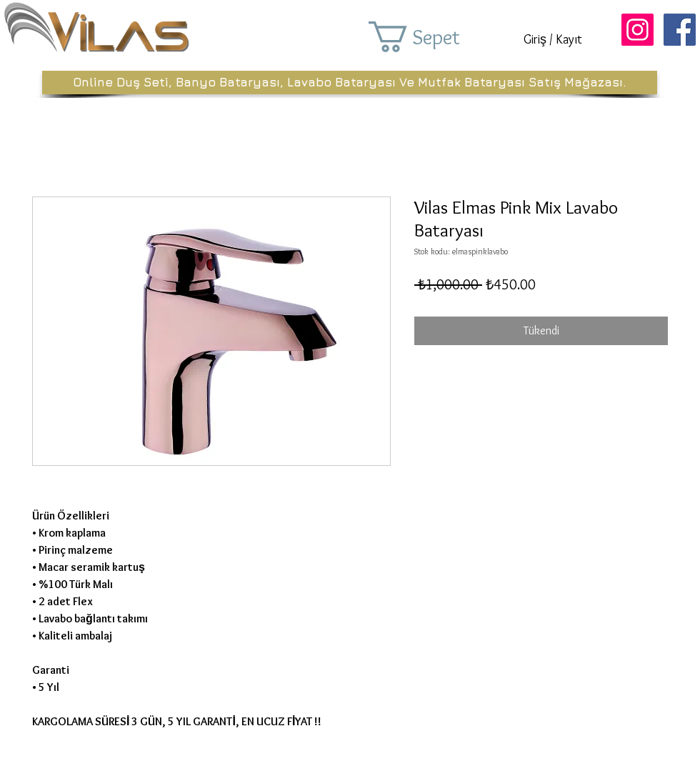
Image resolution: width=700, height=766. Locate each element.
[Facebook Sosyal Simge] (680, 30)
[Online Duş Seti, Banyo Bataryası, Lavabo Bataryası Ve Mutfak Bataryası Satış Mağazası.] (350, 83)
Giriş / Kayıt (553, 39)
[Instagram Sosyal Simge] (637, 30)
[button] (434, 37)
